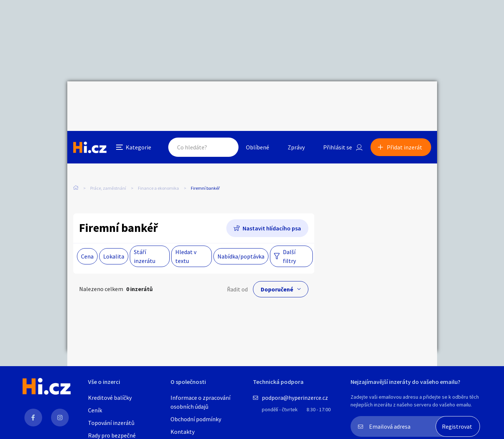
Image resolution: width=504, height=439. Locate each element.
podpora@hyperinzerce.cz (295, 398)
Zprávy (296, 98)
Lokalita (114, 240)
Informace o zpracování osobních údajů (200, 402)
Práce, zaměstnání (108, 155)
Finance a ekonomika (158, 155)
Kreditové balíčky (110, 398)
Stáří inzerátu (145, 240)
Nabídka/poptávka (241, 240)
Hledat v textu (186, 240)
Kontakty (182, 432)
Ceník (95, 410)
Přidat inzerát (405, 98)
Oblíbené (258, 98)
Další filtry (289, 240)
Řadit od (237, 273)
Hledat (226, 98)
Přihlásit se (338, 98)
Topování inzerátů (111, 423)
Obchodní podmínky (196, 419)
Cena (87, 240)
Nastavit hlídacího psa (272, 212)
